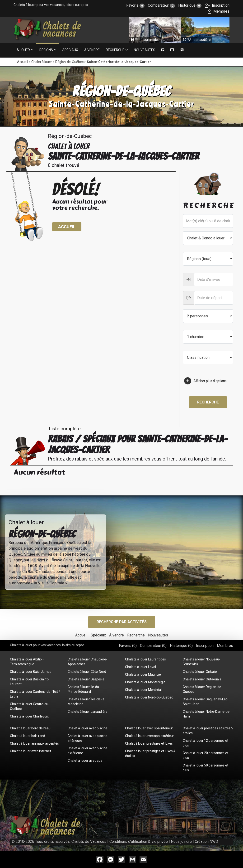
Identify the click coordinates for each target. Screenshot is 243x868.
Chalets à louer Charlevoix (29, 716)
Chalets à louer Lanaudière (88, 712)
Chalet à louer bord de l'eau (30, 728)
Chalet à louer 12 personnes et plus (206, 743)
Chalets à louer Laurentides (145, 659)
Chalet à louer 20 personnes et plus (206, 755)
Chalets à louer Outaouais (202, 679)
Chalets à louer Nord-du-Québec (149, 697)
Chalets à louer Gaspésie (86, 679)
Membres (219, 11)
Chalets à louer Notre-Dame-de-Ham (207, 714)
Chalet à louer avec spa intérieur (149, 728)
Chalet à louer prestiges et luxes (149, 743)
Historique (190, 5)
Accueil (23, 62)
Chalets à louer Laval (140, 667)
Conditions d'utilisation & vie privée (139, 841)
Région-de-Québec (69, 62)
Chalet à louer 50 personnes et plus (206, 768)
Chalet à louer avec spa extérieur (150, 736)
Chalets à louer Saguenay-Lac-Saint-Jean (206, 702)
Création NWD (206, 841)
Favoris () (128, 646)
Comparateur (161, 5)
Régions (46, 50)
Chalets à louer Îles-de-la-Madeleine (87, 702)
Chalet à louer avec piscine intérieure (87, 738)
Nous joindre (181, 841)
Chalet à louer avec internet (30, 751)
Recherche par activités (122, 622)
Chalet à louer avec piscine (87, 728)
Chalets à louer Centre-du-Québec (30, 706)
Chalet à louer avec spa (85, 761)
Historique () (181, 646)
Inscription (217, 5)
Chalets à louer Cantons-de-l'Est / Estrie (35, 694)
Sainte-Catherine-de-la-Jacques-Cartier (119, 62)
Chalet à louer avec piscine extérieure (87, 751)
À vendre (92, 50)
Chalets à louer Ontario (200, 672)
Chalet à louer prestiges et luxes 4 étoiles (150, 753)
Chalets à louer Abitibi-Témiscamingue (27, 662)
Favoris (135, 5)
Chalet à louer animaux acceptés (34, 743)
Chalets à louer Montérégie (145, 682)
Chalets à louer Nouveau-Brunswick (201, 662)
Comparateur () (153, 646)
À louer (23, 50)
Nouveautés (145, 50)
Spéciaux (70, 50)
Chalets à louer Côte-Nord (87, 672)
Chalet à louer (42, 62)
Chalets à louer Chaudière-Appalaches (87, 662)
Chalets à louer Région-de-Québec (203, 689)
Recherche (115, 50)
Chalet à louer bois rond (28, 736)
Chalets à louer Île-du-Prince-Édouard (84, 689)
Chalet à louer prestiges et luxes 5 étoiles (208, 731)
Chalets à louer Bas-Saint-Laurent (29, 682)
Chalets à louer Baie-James (31, 672)
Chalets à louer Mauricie (143, 674)
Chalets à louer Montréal (143, 690)
